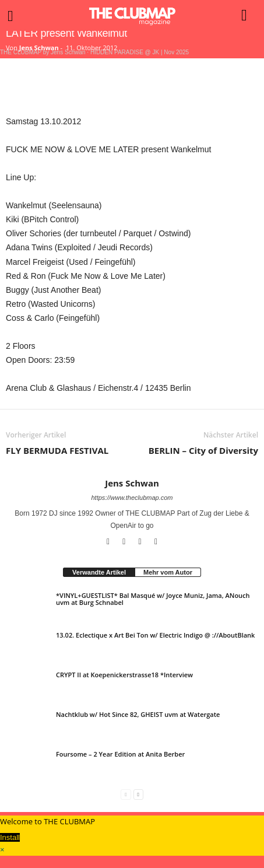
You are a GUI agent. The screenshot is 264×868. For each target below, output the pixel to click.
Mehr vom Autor (168, 572)
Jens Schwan (39, 48)
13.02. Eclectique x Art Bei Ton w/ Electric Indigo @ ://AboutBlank (155, 635)
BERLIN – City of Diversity (203, 450)
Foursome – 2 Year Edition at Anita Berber (120, 754)
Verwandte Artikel (99, 572)
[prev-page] (126, 794)
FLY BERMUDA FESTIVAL (57, 450)
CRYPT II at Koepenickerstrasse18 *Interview (124, 675)
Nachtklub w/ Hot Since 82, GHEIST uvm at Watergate (138, 714)
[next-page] (138, 794)
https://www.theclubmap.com (132, 498)
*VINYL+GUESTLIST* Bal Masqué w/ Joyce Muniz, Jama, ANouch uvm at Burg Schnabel (153, 599)
